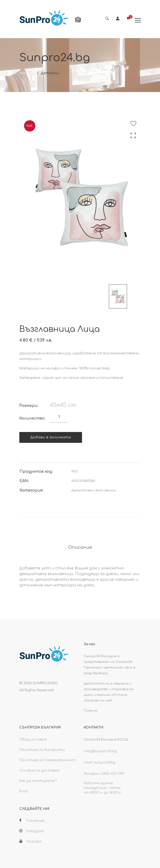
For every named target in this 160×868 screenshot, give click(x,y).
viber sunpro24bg (99, 762)
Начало (27, 73)
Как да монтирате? (38, 781)
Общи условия (33, 739)
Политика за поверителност (47, 760)
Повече (91, 711)
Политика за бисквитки (42, 750)
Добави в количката (51, 437)
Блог (24, 791)
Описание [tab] (80, 547)
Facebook (32, 821)
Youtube (30, 841)
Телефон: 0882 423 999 (104, 774)
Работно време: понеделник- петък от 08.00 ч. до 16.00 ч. (102, 788)
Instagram (32, 831)
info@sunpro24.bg (100, 751)
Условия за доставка (39, 770)
